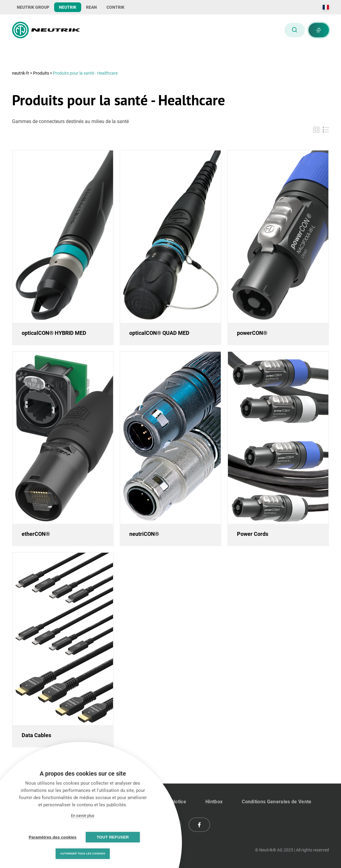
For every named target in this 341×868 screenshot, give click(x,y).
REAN (91, 7)
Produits (41, 73)
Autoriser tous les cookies (83, 854)
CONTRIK (115, 7)
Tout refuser (113, 837)
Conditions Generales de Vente (276, 802)
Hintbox (214, 802)
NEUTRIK (68, 7)
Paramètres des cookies (53, 837)
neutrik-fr (21, 73)
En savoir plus (83, 815)
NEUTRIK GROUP (33, 7)
